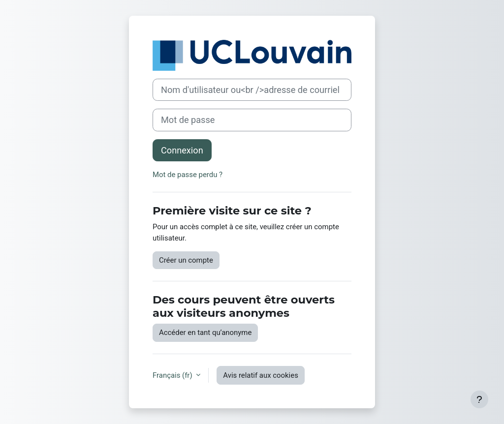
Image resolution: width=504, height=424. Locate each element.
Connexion (182, 150)
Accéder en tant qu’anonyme (205, 333)
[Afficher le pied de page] (479, 399)
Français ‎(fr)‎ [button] (173, 375)
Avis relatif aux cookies (261, 375)
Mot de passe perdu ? (188, 175)
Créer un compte (186, 260)
